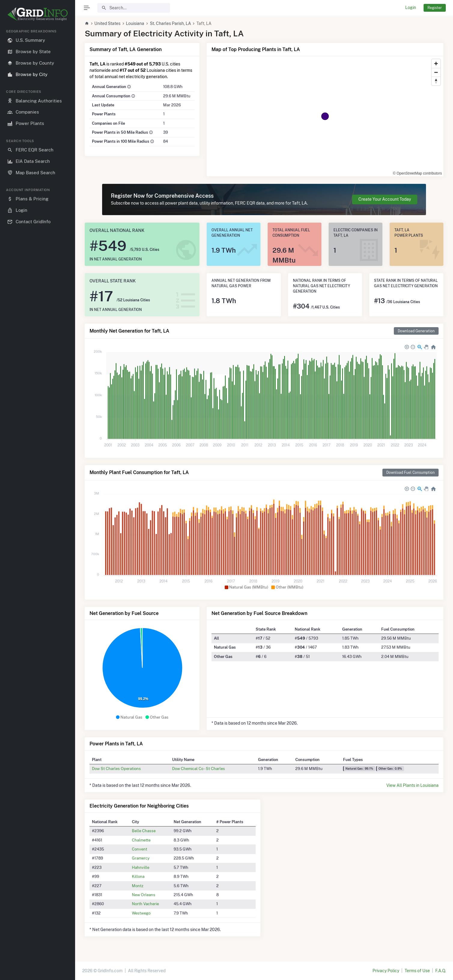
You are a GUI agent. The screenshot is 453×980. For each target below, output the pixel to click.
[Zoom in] (436, 64)
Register (435, 8)
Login (411, 8)
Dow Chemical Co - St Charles (199, 768)
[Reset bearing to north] (436, 81)
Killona (138, 876)
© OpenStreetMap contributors (417, 173)
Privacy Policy (386, 971)
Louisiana (135, 23)
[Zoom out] (436, 72)
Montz (138, 886)
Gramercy (141, 858)
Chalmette (141, 840)
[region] (38, 500)
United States (107, 23)
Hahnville (141, 867)
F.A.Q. (441, 971)
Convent (140, 849)
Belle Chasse (144, 831)
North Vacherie (145, 904)
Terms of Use (417, 971)
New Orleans (144, 895)
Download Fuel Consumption (410, 472)
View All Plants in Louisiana (412, 785)
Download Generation (416, 331)
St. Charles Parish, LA (170, 23)
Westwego (141, 913)
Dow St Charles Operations (116, 768)
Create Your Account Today (385, 199)
